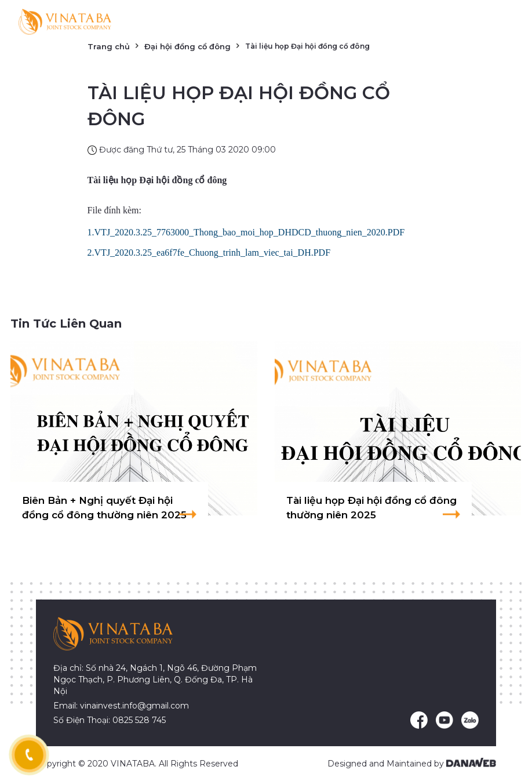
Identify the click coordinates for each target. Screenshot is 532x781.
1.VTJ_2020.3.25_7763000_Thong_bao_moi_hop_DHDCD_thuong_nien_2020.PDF (246, 232)
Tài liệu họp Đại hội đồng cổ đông (157, 180)
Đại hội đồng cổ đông (187, 46)
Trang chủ (109, 46)
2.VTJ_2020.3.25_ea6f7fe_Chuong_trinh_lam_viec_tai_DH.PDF (209, 253)
